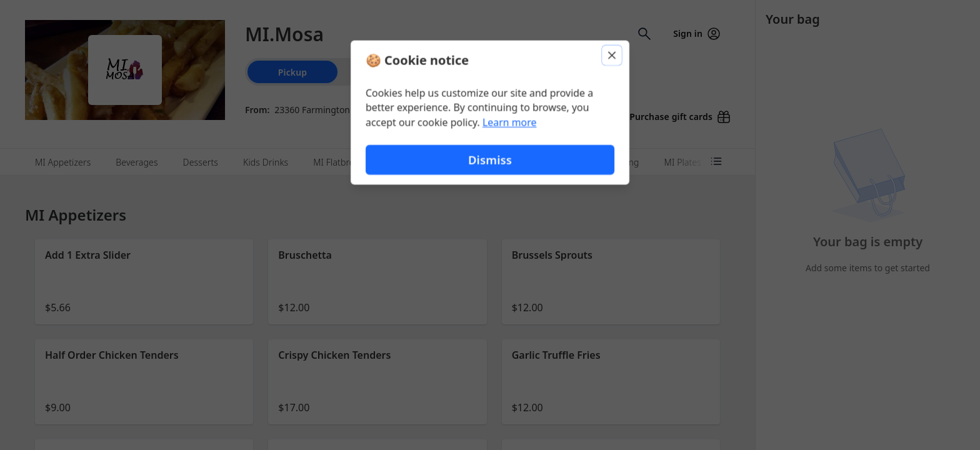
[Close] (612, 55)
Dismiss (490, 160)
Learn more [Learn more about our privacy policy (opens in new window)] (510, 122)
